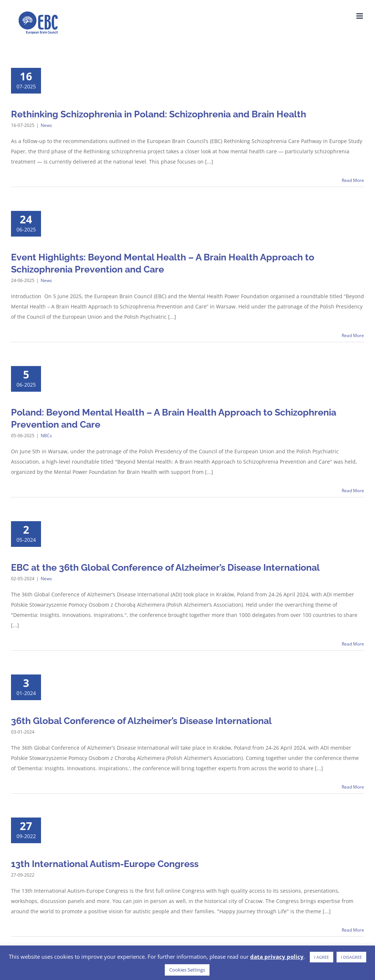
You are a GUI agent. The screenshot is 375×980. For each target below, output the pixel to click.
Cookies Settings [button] (187, 970)
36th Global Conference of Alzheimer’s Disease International (141, 721)
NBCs (46, 436)
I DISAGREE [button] (351, 957)
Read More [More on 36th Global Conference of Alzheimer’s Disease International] (353, 787)
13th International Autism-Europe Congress (105, 864)
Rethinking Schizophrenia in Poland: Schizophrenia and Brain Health (159, 114)
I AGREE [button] (322, 957)
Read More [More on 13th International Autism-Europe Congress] (353, 930)
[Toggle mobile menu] (360, 16)
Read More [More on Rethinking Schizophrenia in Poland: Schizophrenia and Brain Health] (353, 180)
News (46, 125)
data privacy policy (277, 957)
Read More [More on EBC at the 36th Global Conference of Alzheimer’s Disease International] (353, 644)
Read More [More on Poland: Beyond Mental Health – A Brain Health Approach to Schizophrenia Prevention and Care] (353, 491)
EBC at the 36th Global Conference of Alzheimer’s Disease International (165, 567)
